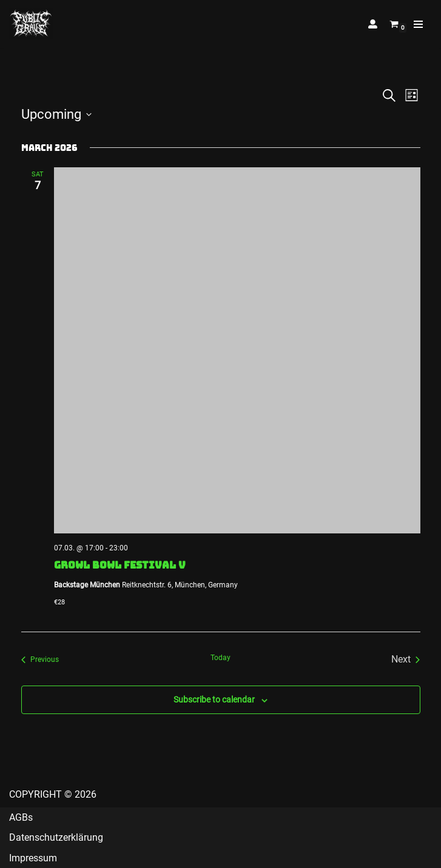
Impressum (33, 858)
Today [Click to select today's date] (220, 658)
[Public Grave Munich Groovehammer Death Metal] (31, 24)
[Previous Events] (40, 659)
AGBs (21, 817)
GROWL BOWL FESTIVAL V (120, 565)
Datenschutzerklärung (56, 837)
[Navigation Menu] (418, 24)
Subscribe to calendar (214, 699)
